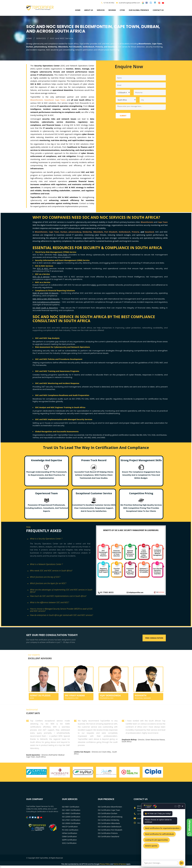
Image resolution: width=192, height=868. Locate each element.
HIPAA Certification (70, 833)
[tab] (60, 539)
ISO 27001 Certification (71, 820)
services (101, 10)
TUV (149, 435)
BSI (141, 435)
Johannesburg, (75, 232)
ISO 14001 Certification (71, 810)
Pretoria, (136, 232)
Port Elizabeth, (111, 232)
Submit (123, 116)
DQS (153, 435)
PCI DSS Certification (70, 830)
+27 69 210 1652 (109, 3)
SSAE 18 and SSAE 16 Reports (45, 293)
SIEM (59, 263)
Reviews (112, 10)
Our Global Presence (139, 10)
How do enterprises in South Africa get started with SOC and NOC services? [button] (60, 615)
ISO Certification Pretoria (108, 833)
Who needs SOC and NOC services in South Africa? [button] (50, 571)
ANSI (103, 437)
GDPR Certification (69, 840)
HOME (29, 38)
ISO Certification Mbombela (109, 823)
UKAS (94, 437)
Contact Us (158, 10)
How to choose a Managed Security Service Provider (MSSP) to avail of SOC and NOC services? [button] (60, 609)
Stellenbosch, (125, 232)
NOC (94, 285)
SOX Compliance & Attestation (46, 302)
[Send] (181, 863)
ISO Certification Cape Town (109, 810)
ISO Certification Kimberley (109, 820)
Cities (122, 10)
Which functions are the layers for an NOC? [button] (47, 584)
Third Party (63, 255)
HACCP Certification (70, 827)
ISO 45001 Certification (71, 813)
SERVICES (41, 38)
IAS (82, 437)
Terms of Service (120, 864)
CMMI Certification (69, 836)
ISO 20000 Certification (71, 823)
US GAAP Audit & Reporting (45, 308)
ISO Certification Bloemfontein (110, 807)
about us (89, 10)
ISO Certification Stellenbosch (110, 827)
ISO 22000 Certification (71, 817)
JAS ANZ (87, 437)
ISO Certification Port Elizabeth (110, 830)
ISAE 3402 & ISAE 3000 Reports (46, 299)
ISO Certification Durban (108, 813)
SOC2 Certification (69, 843)
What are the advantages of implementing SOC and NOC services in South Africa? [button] (60, 590)
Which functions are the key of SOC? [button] (44, 577)
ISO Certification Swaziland (108, 836)
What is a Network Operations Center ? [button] (45, 564)
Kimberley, (88, 232)
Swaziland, (150, 232)
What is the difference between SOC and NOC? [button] (48, 603)
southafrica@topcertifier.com (128, 3)
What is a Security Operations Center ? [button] (45, 539)
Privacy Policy (105, 864)
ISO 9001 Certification (71, 807)
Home (78, 10)
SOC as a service (41, 277)
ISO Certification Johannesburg (110, 817)
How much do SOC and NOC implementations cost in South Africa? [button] (57, 596)
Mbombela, (98, 232)
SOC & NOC (43, 268)
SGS (145, 435)
